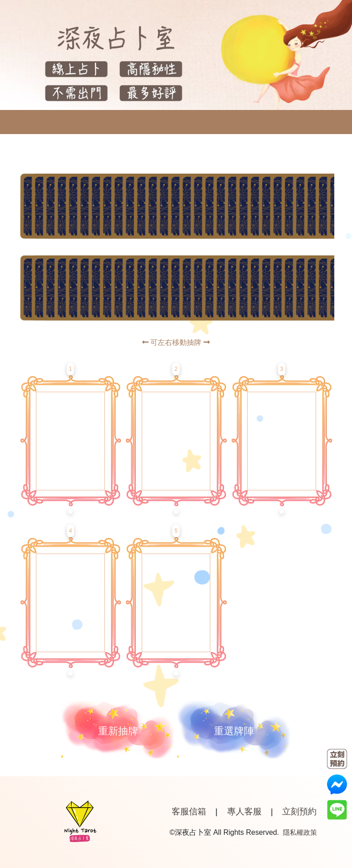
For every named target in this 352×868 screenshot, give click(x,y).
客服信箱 (189, 811)
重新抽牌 (118, 731)
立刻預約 (299, 811)
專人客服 (244, 811)
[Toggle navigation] (15, 122)
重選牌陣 (234, 731)
